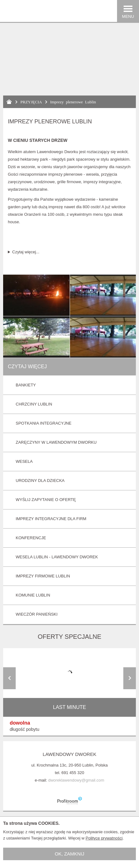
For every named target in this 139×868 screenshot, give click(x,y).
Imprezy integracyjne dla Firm (51, 519)
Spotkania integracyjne (44, 423)
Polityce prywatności (104, 838)
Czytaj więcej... (26, 252)
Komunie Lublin (33, 595)
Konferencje (31, 538)
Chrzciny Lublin (34, 404)
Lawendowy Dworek (69, 754)
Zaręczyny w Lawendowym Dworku (56, 442)
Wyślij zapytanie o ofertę (46, 500)
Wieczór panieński (37, 614)
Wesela (24, 461)
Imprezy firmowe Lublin (43, 576)
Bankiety (26, 385)
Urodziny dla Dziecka (40, 480)
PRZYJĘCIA (31, 102)
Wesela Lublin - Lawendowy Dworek (57, 557)
